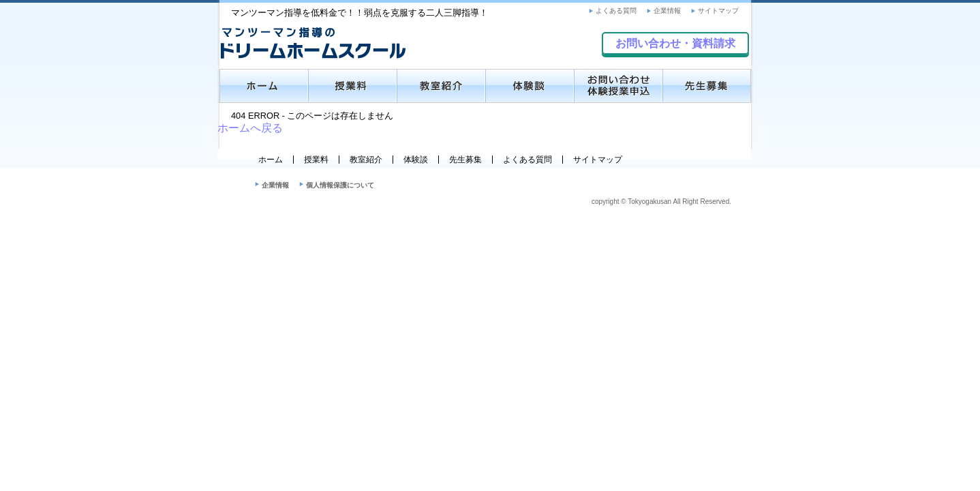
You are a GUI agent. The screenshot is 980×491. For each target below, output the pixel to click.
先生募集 (465, 160)
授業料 (316, 160)
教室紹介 (366, 160)
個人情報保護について (340, 185)
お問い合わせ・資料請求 (675, 43)
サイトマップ (718, 11)
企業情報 (667, 11)
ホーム (271, 160)
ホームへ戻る (250, 128)
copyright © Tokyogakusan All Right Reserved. (661, 202)
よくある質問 (616, 11)
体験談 (416, 160)
